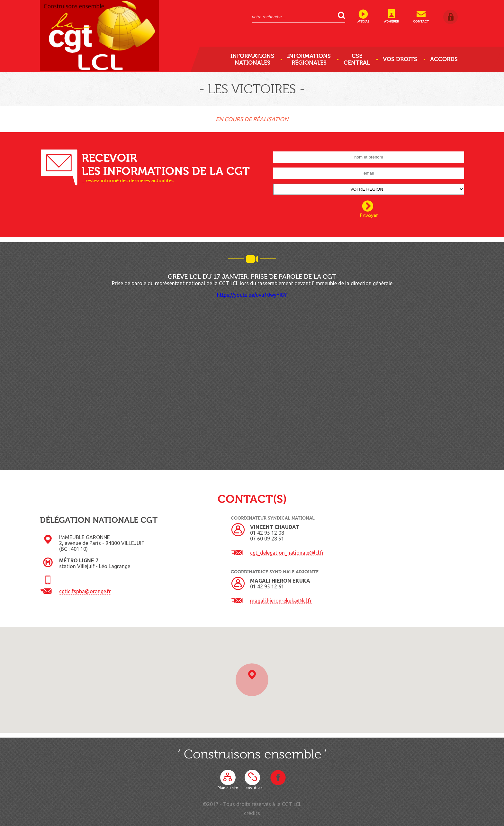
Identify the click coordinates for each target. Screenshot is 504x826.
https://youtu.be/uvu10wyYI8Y (252, 295)
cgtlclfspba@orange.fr (85, 591)
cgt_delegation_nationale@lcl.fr (287, 553)
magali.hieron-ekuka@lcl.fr (281, 601)
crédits (252, 813)
